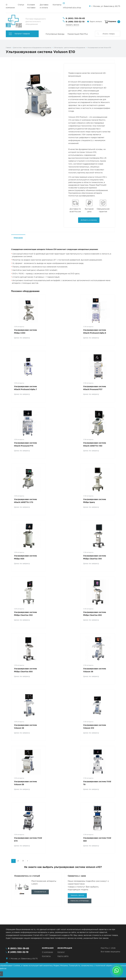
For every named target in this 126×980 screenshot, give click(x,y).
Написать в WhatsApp (80, 901)
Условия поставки (31, 6)
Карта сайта (63, 956)
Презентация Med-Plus (78, 34)
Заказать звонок (72, 25)
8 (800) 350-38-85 (75, 18)
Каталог (61, 952)
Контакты (57, 5)
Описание (18, 238)
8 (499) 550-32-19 (75, 22)
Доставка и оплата (44, 6)
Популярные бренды (55, 34)
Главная (8, 48)
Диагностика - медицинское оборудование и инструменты (32, 48)
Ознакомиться (40, 892)
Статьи (21, 5)
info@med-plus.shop (72, 8)
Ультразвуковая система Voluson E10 (99, 48)
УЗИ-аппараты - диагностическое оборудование (69, 48)
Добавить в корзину (89, 220)
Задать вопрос (96, 22)
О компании (10, 6)
